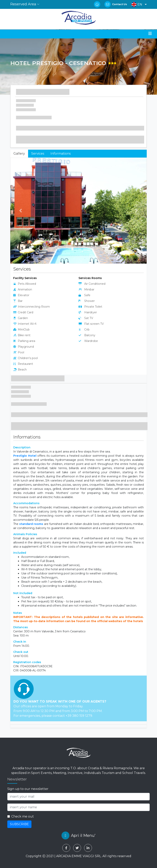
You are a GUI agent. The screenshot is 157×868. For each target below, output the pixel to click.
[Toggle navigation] (150, 34)
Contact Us (120, 4)
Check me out (23, 816)
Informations (61, 154)
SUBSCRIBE (19, 824)
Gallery (19, 154)
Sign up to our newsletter (28, 789)
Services (38, 154)
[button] (138, 4)
